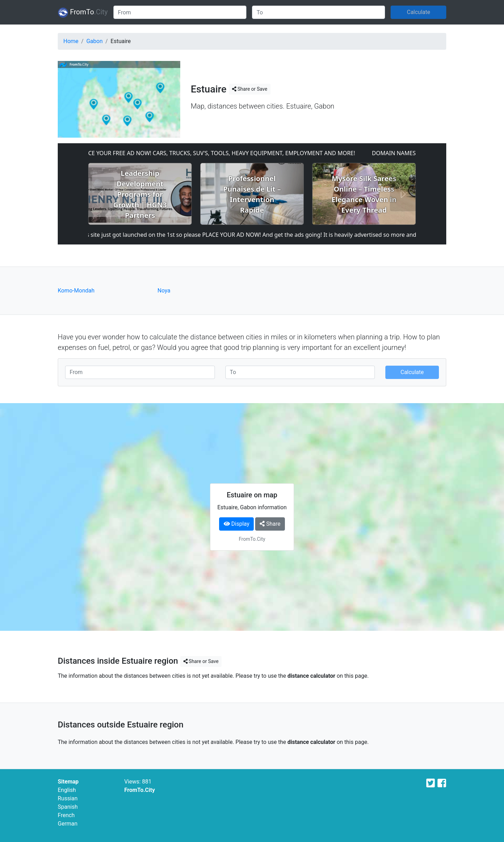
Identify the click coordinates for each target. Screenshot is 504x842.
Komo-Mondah (76, 291)
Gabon (95, 41)
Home (71, 41)
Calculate (418, 12)
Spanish (68, 807)
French (66, 815)
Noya (164, 291)
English (67, 790)
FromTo (83, 13)
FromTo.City (140, 790)
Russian (68, 798)
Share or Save (250, 89)
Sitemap (68, 782)
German (68, 824)
